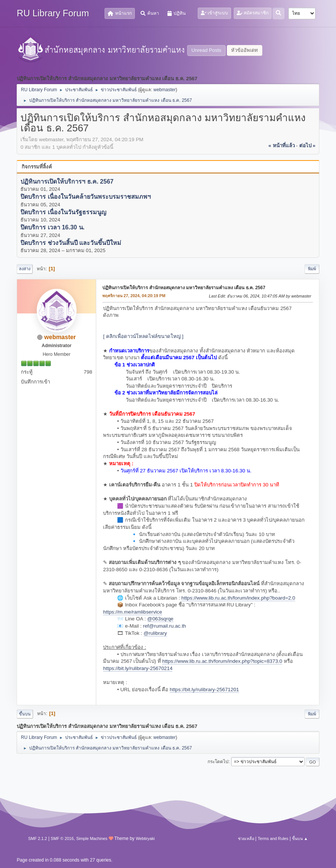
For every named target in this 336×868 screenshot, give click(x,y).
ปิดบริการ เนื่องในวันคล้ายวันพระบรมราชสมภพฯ (85, 197)
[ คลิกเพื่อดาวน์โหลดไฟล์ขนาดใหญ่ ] (143, 336)
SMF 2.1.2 (38, 838)
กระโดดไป (218, 762)
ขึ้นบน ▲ (300, 838)
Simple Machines (92, 838)
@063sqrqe (160, 619)
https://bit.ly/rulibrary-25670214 (138, 668)
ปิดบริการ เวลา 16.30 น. (52, 228)
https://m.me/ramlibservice (133, 612)
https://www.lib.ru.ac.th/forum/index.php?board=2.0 (238, 598)
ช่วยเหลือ (246, 838)
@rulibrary (155, 633)
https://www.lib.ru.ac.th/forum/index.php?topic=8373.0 (222, 661)
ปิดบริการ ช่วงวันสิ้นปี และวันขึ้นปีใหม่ (71, 243)
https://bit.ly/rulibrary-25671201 (204, 690)
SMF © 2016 (62, 838)
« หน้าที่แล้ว (282, 146)
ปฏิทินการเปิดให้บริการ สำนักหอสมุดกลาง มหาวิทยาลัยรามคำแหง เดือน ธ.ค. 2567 (184, 288)
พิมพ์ (312, 269)
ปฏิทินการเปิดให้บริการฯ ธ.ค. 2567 (67, 182)
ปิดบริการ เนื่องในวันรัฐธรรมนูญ (63, 212)
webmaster (165, 90)
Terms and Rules (273, 838)
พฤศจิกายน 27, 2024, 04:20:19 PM (134, 296)
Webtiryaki (145, 838)
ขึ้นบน (25, 714)
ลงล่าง (25, 269)
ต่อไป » (307, 146)
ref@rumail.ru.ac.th (164, 626)
